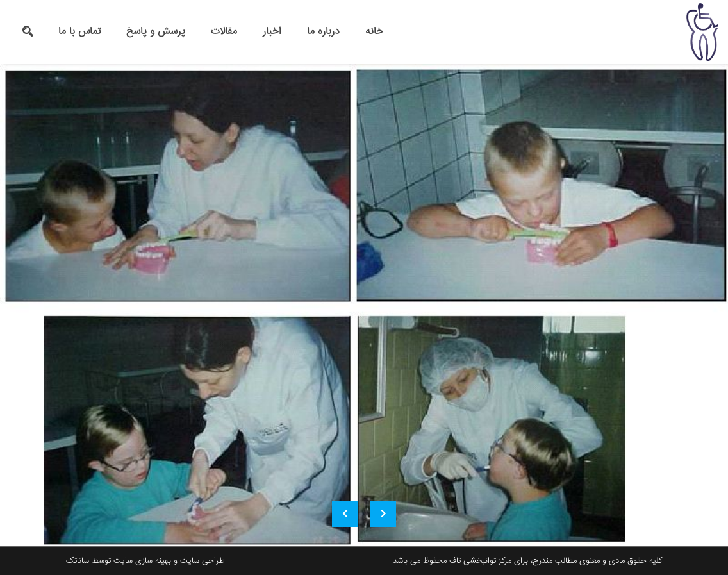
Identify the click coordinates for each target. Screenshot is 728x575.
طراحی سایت (203, 561)
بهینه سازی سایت (142, 561)
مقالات (224, 32)
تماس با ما (79, 32)
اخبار (272, 32)
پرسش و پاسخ (156, 32)
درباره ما (323, 32)
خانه (374, 32)
